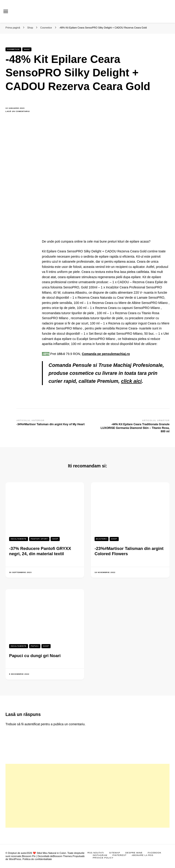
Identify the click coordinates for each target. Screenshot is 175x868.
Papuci (35, 646)
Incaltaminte (19, 539)
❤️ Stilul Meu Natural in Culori (49, 853)
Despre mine (134, 853)
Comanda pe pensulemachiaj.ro (106, 354)
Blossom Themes (62, 856)
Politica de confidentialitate (37, 859)
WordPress (15, 859)
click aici (131, 381)
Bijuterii (102, 539)
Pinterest (120, 855)
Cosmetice (13, 49)
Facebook (155, 853)
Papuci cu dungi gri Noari (35, 656)
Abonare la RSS (143, 855)
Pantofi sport (39, 539)
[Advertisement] (87, 796)
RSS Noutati (96, 853)
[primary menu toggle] (6, 11)
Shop (27, 49)
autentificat (32, 724)
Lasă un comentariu (20, 111)
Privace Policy (103, 858)
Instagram (100, 855)
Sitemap (115, 853)
